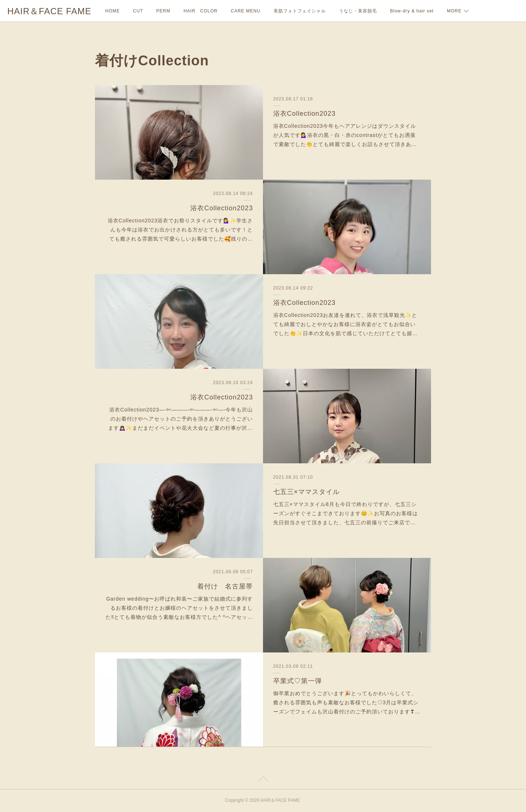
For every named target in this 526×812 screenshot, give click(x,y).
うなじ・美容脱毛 (358, 11)
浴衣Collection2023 (304, 114)
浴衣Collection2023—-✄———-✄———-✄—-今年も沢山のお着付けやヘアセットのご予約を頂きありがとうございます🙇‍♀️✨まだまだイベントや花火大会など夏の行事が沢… (180, 419)
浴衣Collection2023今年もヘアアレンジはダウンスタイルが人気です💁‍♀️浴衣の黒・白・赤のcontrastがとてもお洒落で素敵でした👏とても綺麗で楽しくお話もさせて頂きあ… (345, 135)
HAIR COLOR (200, 11)
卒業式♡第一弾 (298, 681)
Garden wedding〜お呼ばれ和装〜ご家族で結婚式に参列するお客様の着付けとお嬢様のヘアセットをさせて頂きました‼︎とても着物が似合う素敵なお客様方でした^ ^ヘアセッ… (179, 608)
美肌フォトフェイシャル (300, 11)
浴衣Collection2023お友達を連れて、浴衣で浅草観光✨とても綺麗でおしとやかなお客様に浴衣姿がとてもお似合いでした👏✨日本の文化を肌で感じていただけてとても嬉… (346, 324)
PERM (163, 11)
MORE (454, 11)
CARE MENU (246, 11)
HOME (113, 11)
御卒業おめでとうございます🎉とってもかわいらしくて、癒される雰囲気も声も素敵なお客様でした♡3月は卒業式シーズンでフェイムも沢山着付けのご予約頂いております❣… (347, 702)
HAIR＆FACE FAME (49, 11)
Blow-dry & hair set (412, 11)
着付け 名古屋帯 (225, 586)
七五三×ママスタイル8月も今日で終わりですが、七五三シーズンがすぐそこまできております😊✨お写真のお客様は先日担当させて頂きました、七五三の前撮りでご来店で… (346, 513)
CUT (138, 11)
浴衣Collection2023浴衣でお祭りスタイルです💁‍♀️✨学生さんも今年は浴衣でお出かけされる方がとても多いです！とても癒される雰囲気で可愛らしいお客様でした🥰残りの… (180, 230)
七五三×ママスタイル (307, 492)
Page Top (263, 780)
